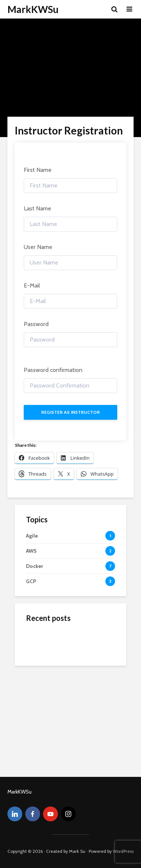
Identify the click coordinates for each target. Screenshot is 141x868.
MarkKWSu (33, 9)
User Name (38, 247)
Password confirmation (53, 370)
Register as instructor (70, 412)
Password (36, 324)
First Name (38, 170)
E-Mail (32, 285)
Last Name (37, 208)
